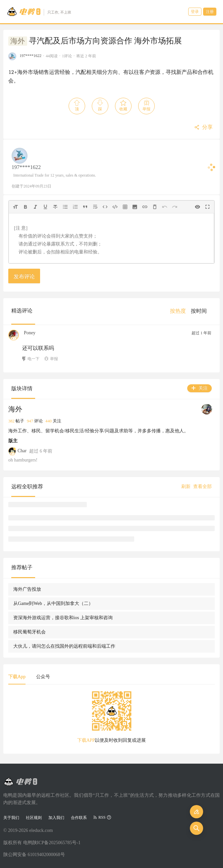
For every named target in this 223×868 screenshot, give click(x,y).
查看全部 (202, 487)
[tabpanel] (111, 719)
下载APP (86, 740)
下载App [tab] (17, 677)
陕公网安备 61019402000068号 (34, 855)
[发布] (196, 812)
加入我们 (56, 818)
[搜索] (196, 828)
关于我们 (11, 818)
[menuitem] (178, 311)
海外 (18, 41)
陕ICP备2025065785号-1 (56, 843)
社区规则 (34, 818)
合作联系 (79, 818)
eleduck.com (41, 830)
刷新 (186, 487)
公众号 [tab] (43, 677)
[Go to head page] (39, 12)
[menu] (191, 311)
